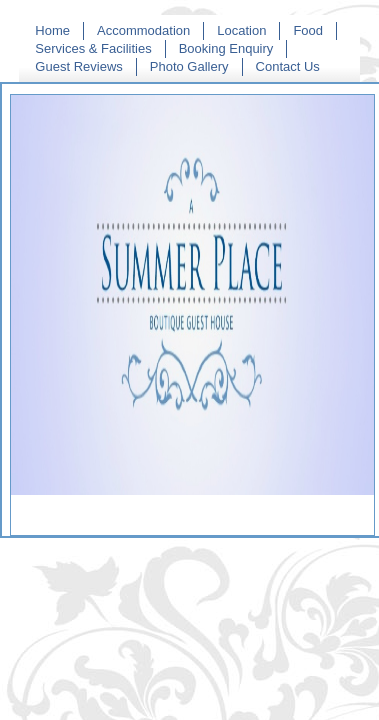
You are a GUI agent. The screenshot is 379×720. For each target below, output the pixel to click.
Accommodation (143, 30)
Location (241, 30)
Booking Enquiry (226, 48)
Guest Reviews (78, 66)
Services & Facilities (93, 48)
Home (52, 30)
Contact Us (288, 66)
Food (308, 30)
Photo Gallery (189, 66)
